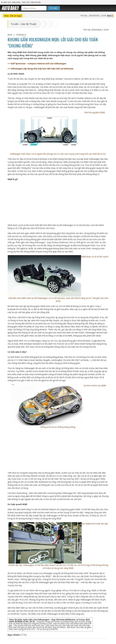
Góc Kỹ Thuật (30, 24)
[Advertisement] (58, 202)
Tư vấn (15, 24)
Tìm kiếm (54, 8)
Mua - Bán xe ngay (13, 16)
